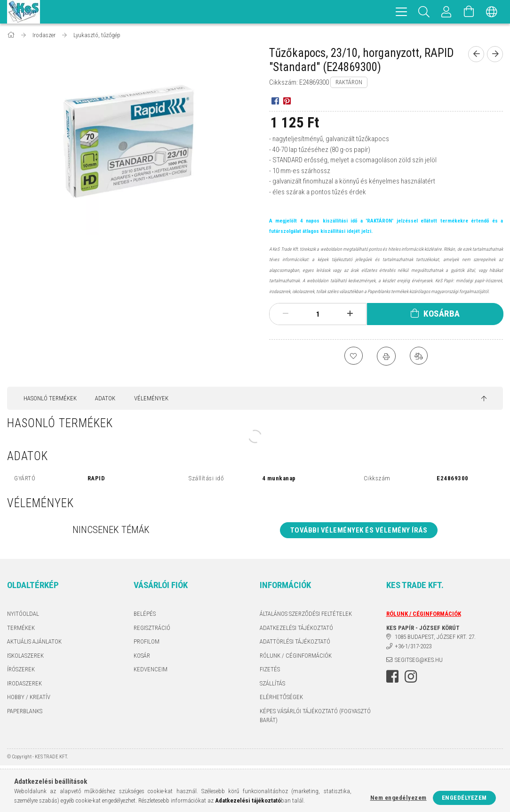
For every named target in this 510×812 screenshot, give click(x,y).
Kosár (142, 656)
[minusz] (286, 314)
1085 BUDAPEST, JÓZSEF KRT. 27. (435, 637)
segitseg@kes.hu (419, 660)
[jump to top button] (484, 399)
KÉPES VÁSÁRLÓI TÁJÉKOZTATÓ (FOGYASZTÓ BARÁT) (315, 716)
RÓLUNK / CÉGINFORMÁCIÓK (296, 656)
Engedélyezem (464, 798)
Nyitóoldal (23, 614)
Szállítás (272, 683)
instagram (411, 677)
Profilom (147, 641)
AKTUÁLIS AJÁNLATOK (34, 641)
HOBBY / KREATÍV (29, 697)
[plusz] (350, 314)
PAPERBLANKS (25, 711)
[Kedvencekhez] (353, 356)
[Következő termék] (495, 54)
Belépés (145, 614)
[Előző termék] (476, 54)
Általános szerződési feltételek (306, 614)
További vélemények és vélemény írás (359, 530)
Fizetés (270, 669)
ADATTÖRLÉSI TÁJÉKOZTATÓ (295, 641)
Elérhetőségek (281, 697)
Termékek (21, 628)
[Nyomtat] (386, 356)
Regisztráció (152, 628)
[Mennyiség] (318, 314)
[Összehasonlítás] (419, 356)
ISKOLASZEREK (25, 656)
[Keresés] (424, 12)
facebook (392, 677)
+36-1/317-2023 (413, 646)
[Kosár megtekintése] (469, 12)
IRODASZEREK (24, 683)
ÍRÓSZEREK (21, 669)
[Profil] (446, 12)
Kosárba (442, 314)
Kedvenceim (151, 669)
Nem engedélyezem (398, 798)
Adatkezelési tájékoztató (296, 628)
